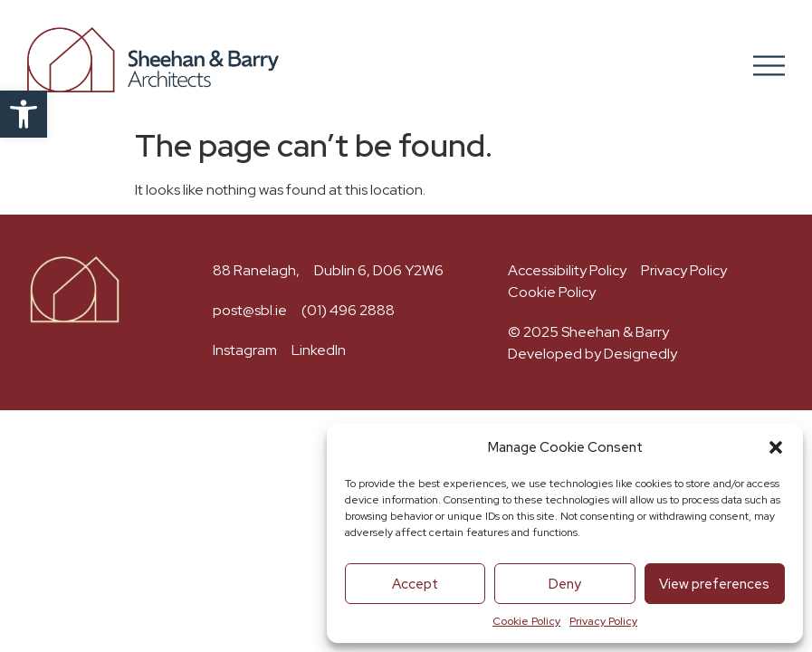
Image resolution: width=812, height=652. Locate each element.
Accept (415, 584)
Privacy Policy (603, 621)
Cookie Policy (526, 621)
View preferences (714, 584)
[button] (24, 114)
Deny (565, 584)
